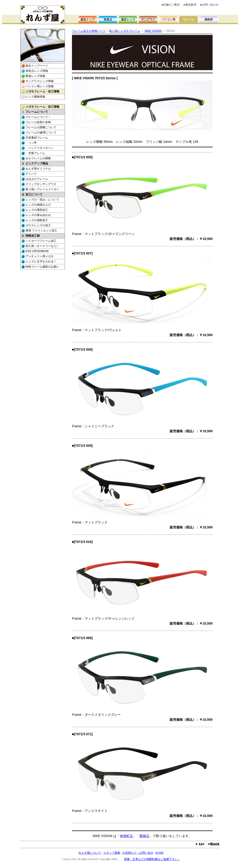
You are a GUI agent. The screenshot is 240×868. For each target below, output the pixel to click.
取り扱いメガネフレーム (125, 31)
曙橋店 (144, 836)
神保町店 (126, 836)
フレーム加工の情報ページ (89, 31)
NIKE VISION (153, 31)
